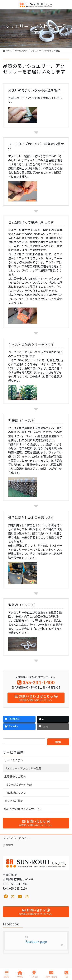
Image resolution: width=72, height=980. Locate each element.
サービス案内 (13, 752)
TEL (66, 974)
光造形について (16, 793)
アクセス (34, 974)
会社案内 (8, 845)
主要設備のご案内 (15, 776)
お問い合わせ (51, 974)
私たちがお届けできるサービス (23, 809)
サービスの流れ (14, 760)
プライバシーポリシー (16, 838)
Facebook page (36, 941)
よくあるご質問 (14, 801)
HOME (20, 974)
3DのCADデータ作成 (19, 785)
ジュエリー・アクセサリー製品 (23, 768)
